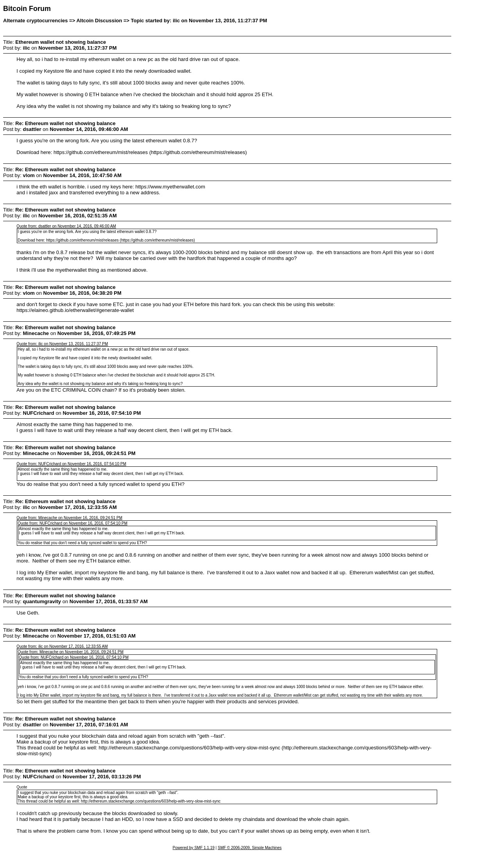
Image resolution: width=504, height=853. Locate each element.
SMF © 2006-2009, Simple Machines (250, 848)
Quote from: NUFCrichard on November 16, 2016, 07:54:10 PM (71, 464)
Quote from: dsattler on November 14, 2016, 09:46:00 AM (66, 226)
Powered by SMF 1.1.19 (194, 848)
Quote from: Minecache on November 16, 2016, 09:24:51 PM (69, 518)
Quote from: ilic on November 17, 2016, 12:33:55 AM (62, 646)
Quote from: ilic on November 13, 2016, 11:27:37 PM (62, 344)
